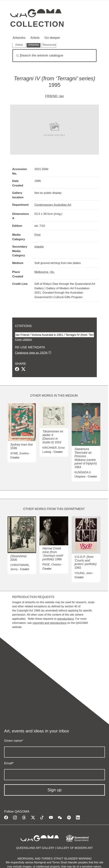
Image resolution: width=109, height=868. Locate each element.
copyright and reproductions (49, 623)
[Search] (55, 56)
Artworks (19, 38)
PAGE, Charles (51, 565)
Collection (37, 24)
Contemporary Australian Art (53, 205)
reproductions (65, 619)
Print (37, 235)
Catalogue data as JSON (31, 353)
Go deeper (52, 38)
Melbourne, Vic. (45, 272)
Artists (35, 38)
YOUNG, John (83, 573)
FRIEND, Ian (55, 96)
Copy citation (23, 339)
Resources (49, 45)
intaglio (39, 247)
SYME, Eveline (20, 453)
